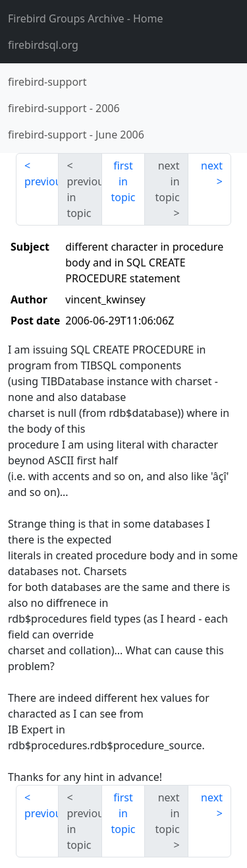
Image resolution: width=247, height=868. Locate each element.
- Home (86, 18)
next (212, 166)
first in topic (123, 181)
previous (41, 181)
